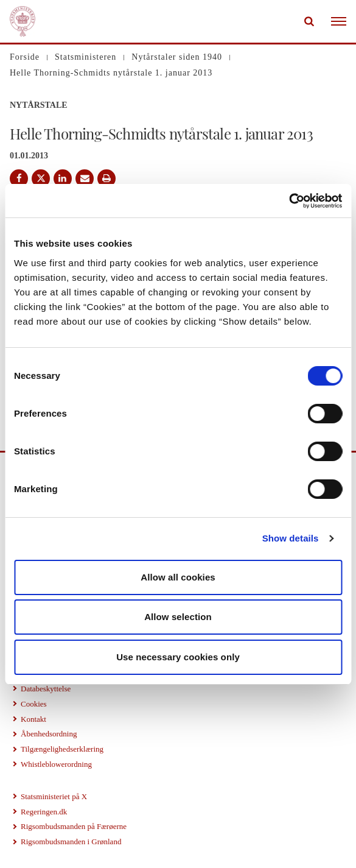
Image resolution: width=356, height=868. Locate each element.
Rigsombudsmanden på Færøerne (74, 826)
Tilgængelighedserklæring (62, 749)
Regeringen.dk (44, 812)
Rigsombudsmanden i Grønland (71, 842)
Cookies (34, 704)
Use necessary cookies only (178, 657)
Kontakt (33, 719)
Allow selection (178, 617)
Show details (291, 538)
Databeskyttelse (46, 689)
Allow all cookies (178, 577)
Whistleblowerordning (56, 764)
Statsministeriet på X (54, 796)
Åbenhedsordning (49, 734)
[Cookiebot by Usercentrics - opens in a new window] (289, 201)
